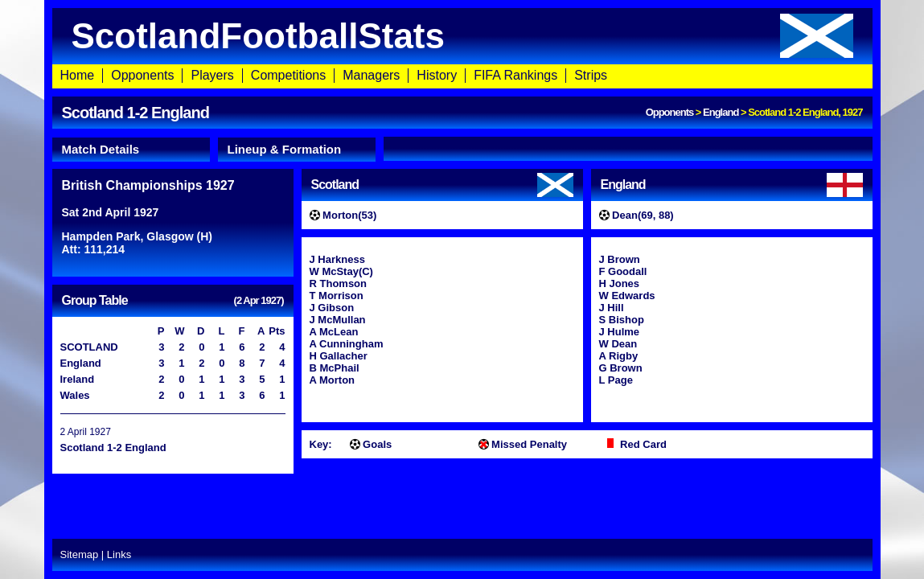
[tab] (131, 150)
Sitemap (80, 554)
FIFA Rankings (515, 75)
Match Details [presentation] (101, 149)
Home (78, 75)
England (721, 112)
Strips (591, 75)
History (437, 75)
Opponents (142, 75)
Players (212, 75)
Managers (371, 75)
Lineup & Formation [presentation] (285, 149)
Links (119, 554)
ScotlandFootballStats (462, 36)
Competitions (288, 75)
